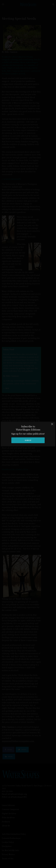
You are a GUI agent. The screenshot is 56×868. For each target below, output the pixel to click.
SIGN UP (28, 440)
